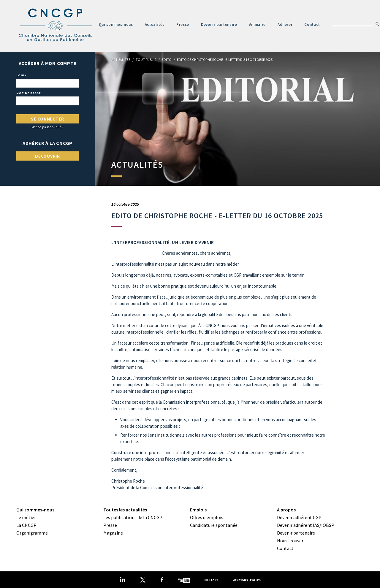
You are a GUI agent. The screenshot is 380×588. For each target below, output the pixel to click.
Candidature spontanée (214, 525)
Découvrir (47, 156)
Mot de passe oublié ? (48, 127)
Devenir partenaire (219, 24)
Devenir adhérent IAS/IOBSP (306, 525)
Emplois (198, 510)
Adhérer (285, 24)
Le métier (26, 517)
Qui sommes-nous (116, 24)
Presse (183, 24)
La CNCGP (26, 525)
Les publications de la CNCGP (133, 517)
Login (22, 75)
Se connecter (47, 119)
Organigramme (32, 533)
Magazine (113, 533)
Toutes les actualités (125, 510)
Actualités (155, 24)
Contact (312, 24)
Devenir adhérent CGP (299, 517)
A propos (286, 510)
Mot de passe (29, 93)
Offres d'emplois (207, 517)
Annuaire (257, 24)
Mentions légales (247, 580)
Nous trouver (290, 541)
